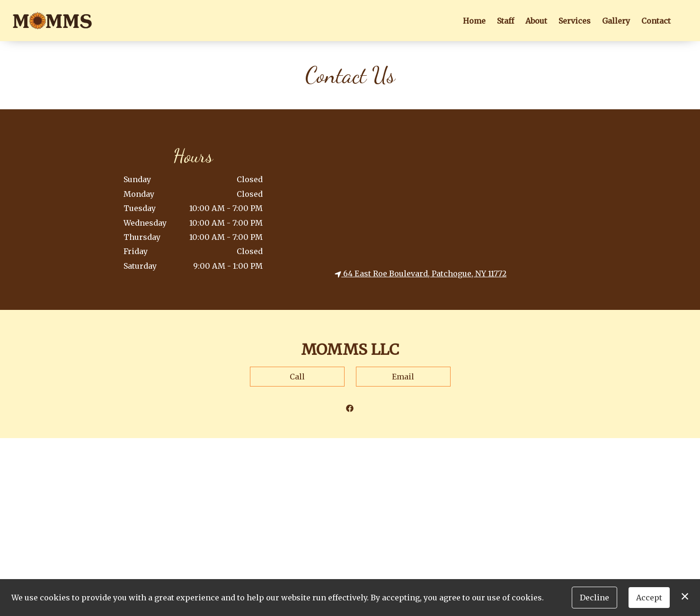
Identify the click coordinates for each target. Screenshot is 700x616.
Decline (594, 598)
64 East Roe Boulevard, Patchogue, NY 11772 (421, 273)
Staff (505, 21)
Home (474, 21)
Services (575, 21)
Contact (656, 21)
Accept (649, 598)
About (536, 21)
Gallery (616, 21)
